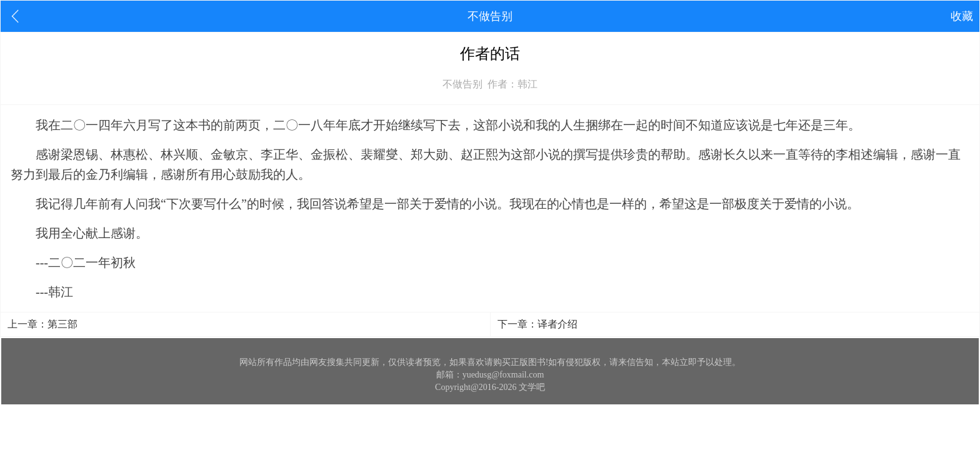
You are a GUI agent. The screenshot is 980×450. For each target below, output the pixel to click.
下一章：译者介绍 (537, 324)
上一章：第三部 (42, 324)
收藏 (962, 16)
